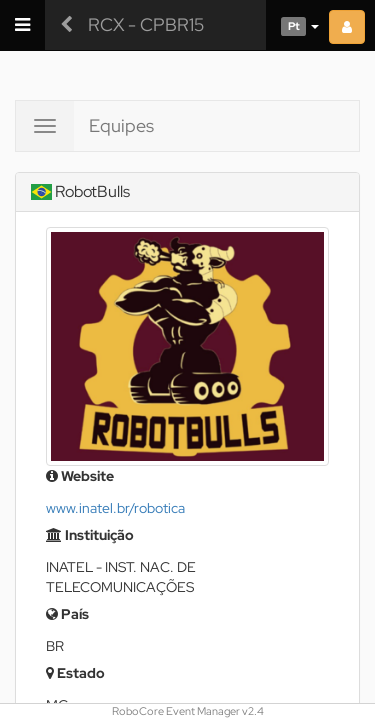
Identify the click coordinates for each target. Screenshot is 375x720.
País (67, 614)
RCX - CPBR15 (146, 24)
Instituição (90, 535)
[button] (292, 25)
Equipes (121, 125)
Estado (75, 673)
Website (80, 476)
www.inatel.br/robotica (115, 508)
